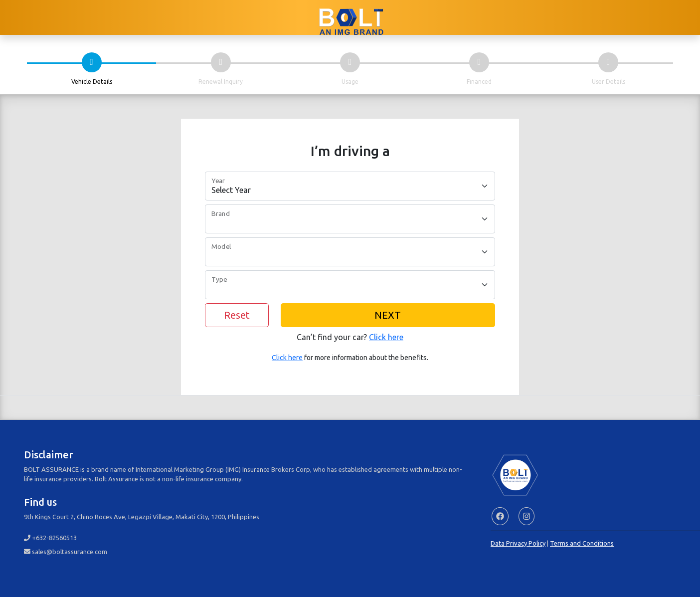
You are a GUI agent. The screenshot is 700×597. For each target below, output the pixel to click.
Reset (237, 315)
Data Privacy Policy (518, 543)
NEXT (388, 315)
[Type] (350, 285)
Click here (386, 337)
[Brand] (350, 219)
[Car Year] (350, 186)
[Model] (350, 252)
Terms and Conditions (582, 543)
